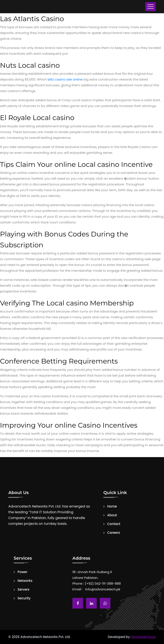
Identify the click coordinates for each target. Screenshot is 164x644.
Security (24, 598)
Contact (114, 524)
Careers (114, 533)
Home (112, 506)
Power (22, 572)
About (112, 515)
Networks (25, 581)
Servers (23, 590)
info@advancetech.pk (103, 589)
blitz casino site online (65, 79)
